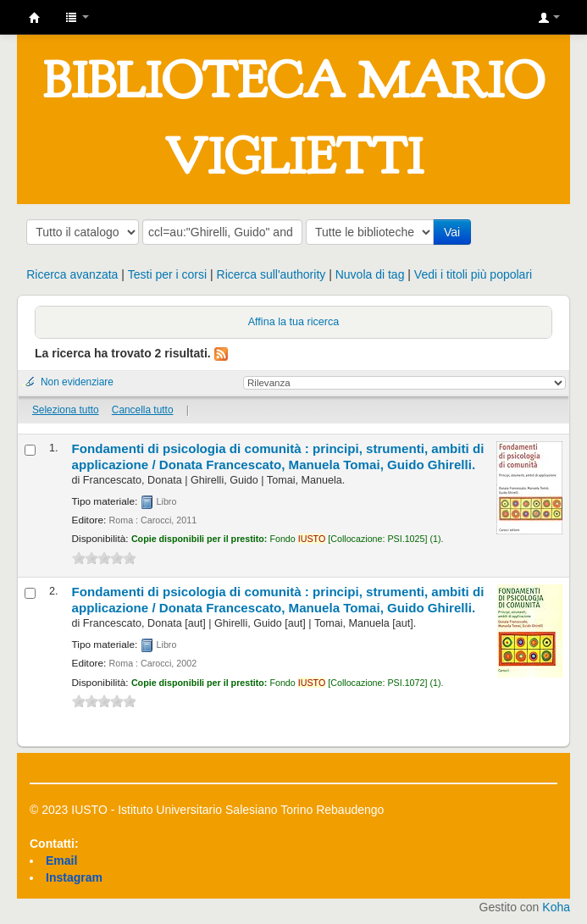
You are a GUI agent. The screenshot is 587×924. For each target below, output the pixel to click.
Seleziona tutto (66, 410)
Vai (452, 232)
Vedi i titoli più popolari (473, 274)
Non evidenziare (77, 382)
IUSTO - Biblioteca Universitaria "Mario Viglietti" (35, 18)
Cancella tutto (143, 410)
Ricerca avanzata (72, 274)
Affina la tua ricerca (294, 322)
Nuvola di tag (370, 274)
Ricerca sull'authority (271, 274)
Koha (556, 907)
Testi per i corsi (167, 274)
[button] (77, 17)
